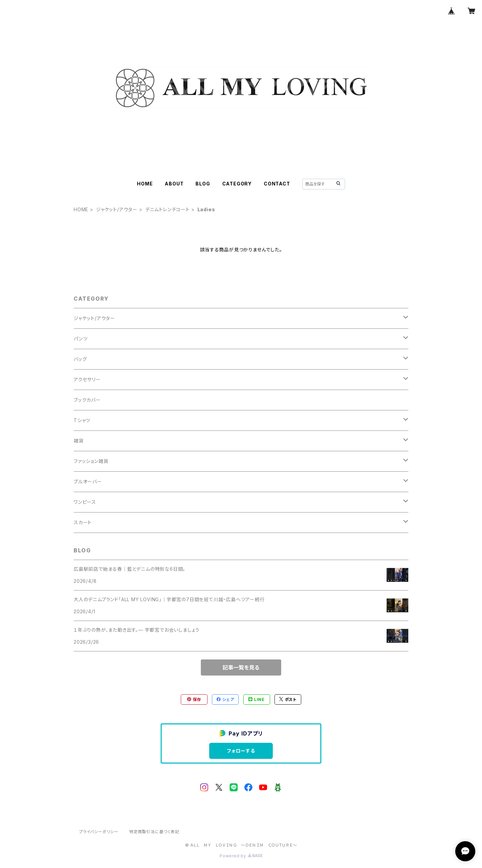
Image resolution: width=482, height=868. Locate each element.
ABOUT (174, 184)
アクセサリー (87, 379)
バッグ (80, 359)
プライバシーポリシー (99, 832)
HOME (145, 184)
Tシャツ (82, 420)
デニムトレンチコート (168, 209)
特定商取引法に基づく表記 (154, 832)
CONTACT (277, 184)
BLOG (203, 184)
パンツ (81, 339)
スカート (83, 522)
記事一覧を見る (241, 667)
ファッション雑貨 (91, 461)
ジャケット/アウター (117, 209)
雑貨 (79, 441)
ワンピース (85, 502)
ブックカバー (87, 400)
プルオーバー (88, 482)
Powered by (241, 856)
